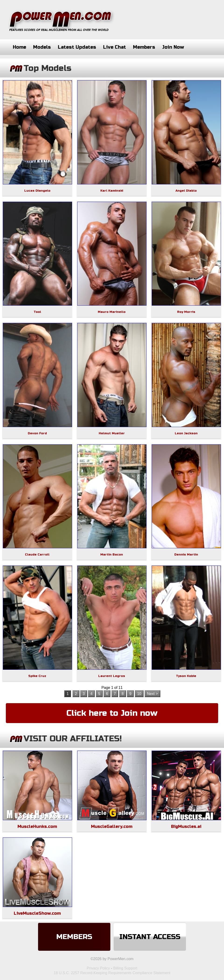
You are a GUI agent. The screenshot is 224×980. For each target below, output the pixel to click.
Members (144, 47)
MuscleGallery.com (112, 826)
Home (19, 47)
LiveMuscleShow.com (37, 913)
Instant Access (150, 937)
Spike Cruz (37, 676)
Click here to (112, 713)
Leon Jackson (186, 433)
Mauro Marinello (112, 312)
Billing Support (125, 968)
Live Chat (115, 47)
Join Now (173, 47)
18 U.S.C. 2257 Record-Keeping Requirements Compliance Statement (112, 973)
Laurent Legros (112, 676)
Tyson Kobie (186, 676)
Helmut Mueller (112, 433)
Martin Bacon (112, 555)
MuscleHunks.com (37, 826)
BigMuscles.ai (186, 826)
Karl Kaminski (112, 191)
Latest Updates (77, 47)
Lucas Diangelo (37, 191)
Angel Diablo (186, 191)
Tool (37, 312)
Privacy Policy (98, 968)
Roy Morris (186, 312)
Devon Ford (37, 433)
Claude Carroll (37, 555)
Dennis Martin (186, 555)
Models (42, 47)
